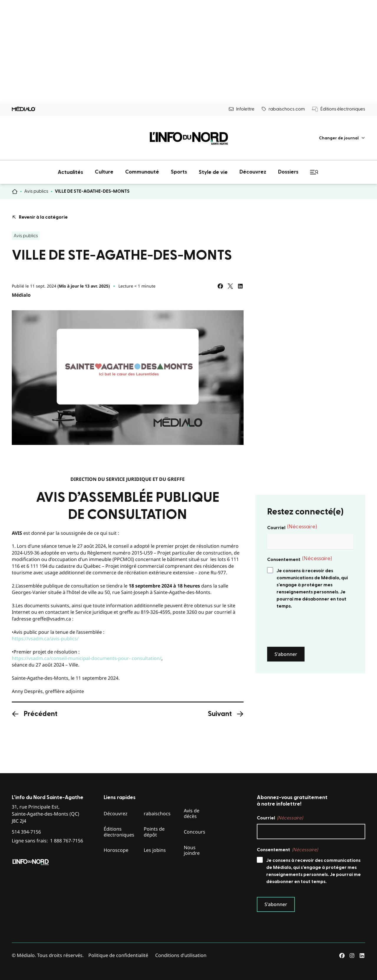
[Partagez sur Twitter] (230, 286)
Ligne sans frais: (47, 841)
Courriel (292, 527)
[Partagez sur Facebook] (220, 286)
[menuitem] (342, 138)
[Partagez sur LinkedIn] (240, 286)
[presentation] (312, 628)
